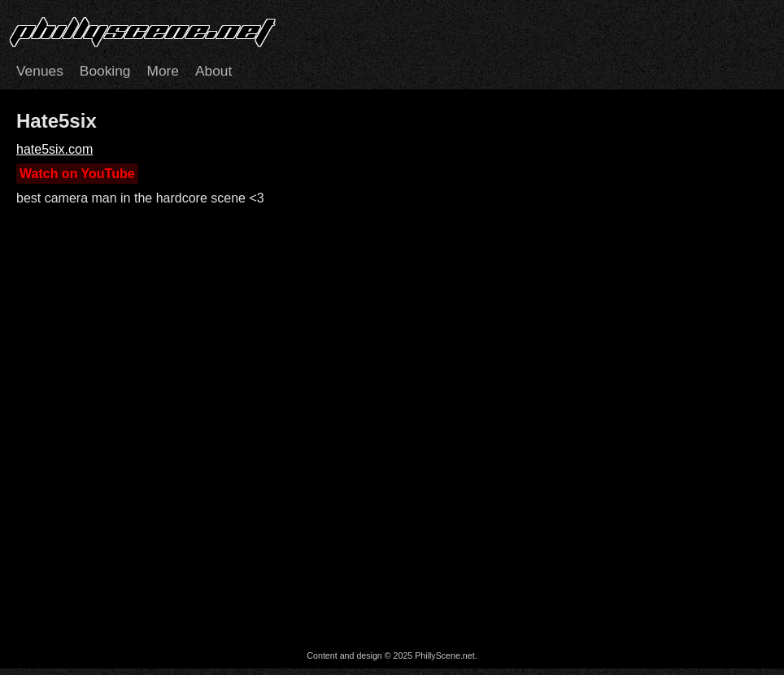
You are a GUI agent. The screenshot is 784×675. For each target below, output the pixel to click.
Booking (105, 71)
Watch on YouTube (77, 174)
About (213, 71)
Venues (40, 71)
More (162, 71)
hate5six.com (54, 149)
